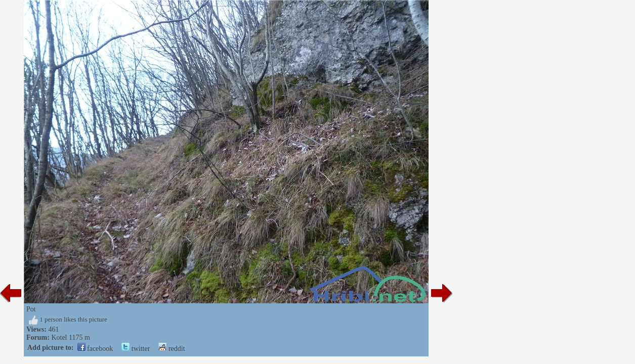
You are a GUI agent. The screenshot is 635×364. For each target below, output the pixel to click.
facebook (95, 349)
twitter (136, 349)
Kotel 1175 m (70, 337)
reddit (172, 349)
